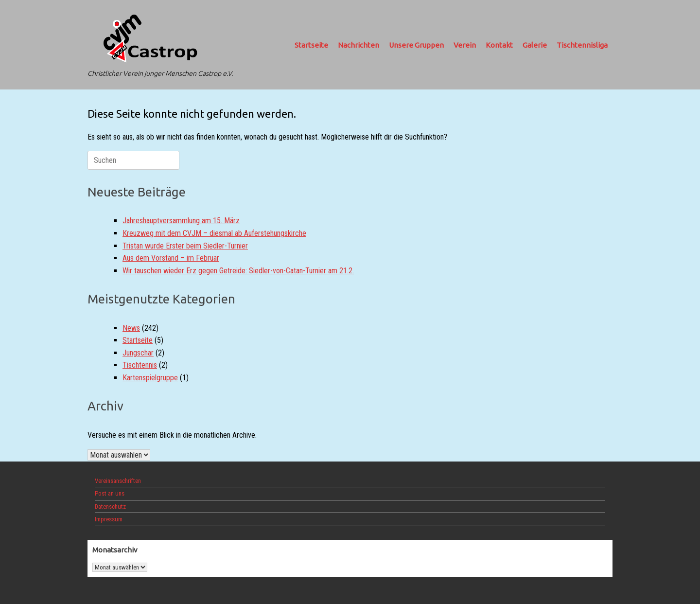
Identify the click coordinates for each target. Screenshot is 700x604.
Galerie (535, 45)
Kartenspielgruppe (150, 378)
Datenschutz (110, 506)
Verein (465, 45)
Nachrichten (359, 45)
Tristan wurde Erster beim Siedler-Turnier (185, 246)
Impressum (109, 519)
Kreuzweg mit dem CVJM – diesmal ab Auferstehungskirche (214, 233)
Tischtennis (140, 365)
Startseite (311, 45)
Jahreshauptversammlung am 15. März (181, 221)
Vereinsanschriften (118, 481)
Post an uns (110, 493)
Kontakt (499, 45)
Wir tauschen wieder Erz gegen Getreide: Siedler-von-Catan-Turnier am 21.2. (238, 271)
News (131, 328)
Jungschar (138, 353)
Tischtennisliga (582, 45)
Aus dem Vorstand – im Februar (171, 258)
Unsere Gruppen (416, 45)
